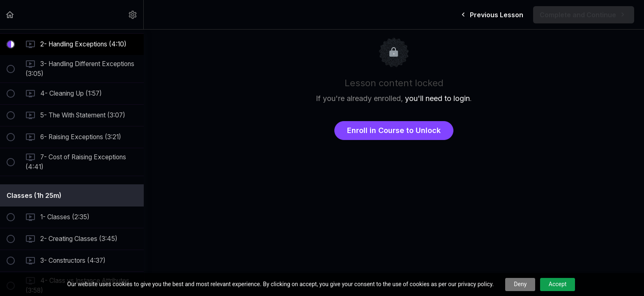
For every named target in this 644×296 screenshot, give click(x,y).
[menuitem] (133, 15)
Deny (520, 284)
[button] (10, 15)
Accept (558, 284)
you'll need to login (437, 98)
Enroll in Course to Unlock (394, 130)
